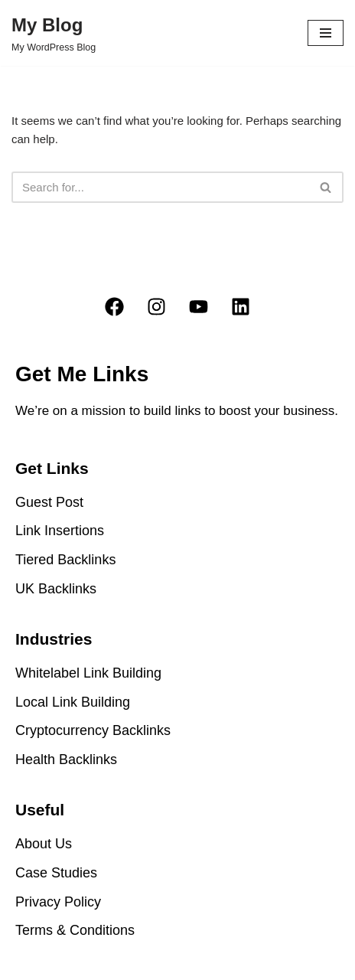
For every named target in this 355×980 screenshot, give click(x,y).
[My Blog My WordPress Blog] (54, 33)
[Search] (160, 187)
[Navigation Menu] (326, 33)
